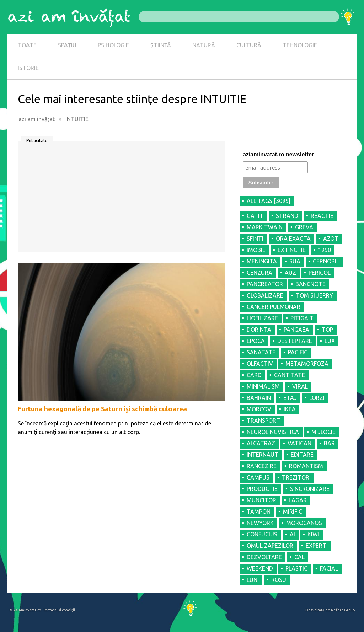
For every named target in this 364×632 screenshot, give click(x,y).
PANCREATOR (265, 284)
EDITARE (302, 455)
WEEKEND (260, 568)
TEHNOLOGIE (300, 45)
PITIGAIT (302, 318)
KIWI (313, 534)
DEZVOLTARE (264, 557)
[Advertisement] (121, 199)
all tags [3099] (269, 201)
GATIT (255, 216)
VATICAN (299, 443)
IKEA (290, 409)
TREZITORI (296, 477)
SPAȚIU (67, 45)
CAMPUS (258, 477)
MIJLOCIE (323, 432)
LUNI (253, 580)
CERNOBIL (326, 261)
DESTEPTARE (295, 341)
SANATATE (261, 352)
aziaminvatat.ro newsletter (278, 154)
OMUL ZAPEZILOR (270, 546)
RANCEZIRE (262, 466)
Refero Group (343, 610)
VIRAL (300, 386)
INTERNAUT (263, 455)
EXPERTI (317, 546)
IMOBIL (256, 250)
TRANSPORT (263, 421)
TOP (327, 330)
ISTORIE (28, 68)
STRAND (287, 216)
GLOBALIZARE (265, 295)
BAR (329, 443)
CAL (299, 557)
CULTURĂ (249, 45)
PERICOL (320, 273)
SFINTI (255, 239)
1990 (325, 250)
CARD (254, 375)
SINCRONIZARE (310, 489)
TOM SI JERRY (314, 295)
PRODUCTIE (262, 489)
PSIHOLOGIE (113, 45)
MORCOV (259, 409)
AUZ (290, 273)
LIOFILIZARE (262, 318)
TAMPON (259, 512)
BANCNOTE (311, 284)
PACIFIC (298, 352)
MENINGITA (262, 261)
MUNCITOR (261, 500)
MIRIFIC (293, 512)
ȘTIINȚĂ (161, 45)
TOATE (27, 45)
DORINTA (259, 330)
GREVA (304, 227)
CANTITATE (290, 375)
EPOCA (256, 341)
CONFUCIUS (262, 534)
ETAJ (290, 398)
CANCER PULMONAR (274, 307)
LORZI (317, 398)
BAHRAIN (259, 398)
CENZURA (259, 273)
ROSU (279, 580)
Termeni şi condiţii (59, 610)
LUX (330, 341)
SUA (295, 261)
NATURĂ (204, 45)
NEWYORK (260, 523)
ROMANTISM (306, 466)
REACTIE (322, 216)
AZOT (331, 239)
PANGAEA (296, 330)
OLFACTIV (260, 364)
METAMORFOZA (307, 364)
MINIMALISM (263, 386)
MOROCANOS (304, 523)
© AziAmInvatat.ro (25, 610)
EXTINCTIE (292, 250)
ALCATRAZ (261, 443)
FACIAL (329, 568)
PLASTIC (296, 568)
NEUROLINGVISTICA (273, 432)
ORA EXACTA (293, 239)
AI (292, 534)
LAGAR (298, 500)
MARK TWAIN (265, 227)
